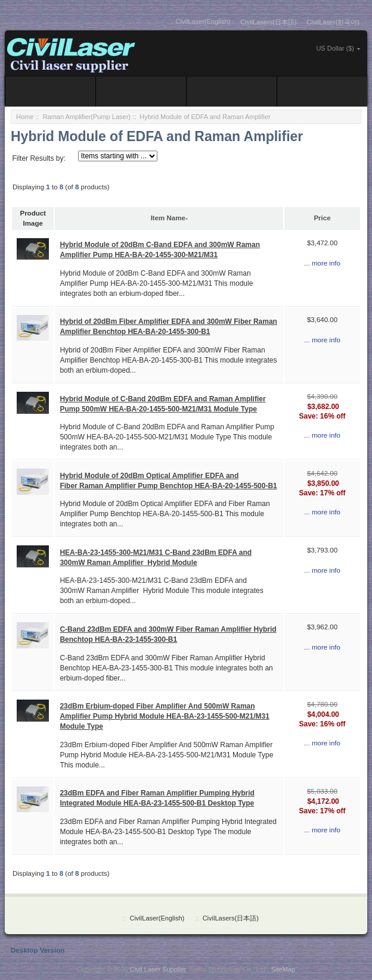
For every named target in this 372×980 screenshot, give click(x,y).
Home (25, 117)
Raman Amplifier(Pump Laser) (87, 117)
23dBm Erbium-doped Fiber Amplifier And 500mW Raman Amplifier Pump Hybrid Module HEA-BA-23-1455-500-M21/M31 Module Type (164, 716)
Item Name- (169, 218)
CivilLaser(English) (203, 21)
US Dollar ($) (335, 48)
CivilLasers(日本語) (268, 22)
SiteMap (283, 969)
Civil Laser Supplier (158, 969)
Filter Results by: (38, 158)
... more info (322, 263)
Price (322, 218)
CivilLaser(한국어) (333, 22)
